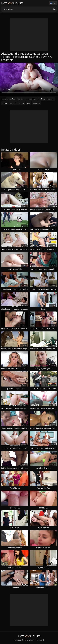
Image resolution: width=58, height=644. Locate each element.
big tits (21, 99)
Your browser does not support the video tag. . (29, 79)
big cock (13, 103)
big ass (51, 99)
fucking (42, 99)
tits (29, 103)
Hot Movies (12, 3)
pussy (22, 103)
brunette (11, 99)
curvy (5, 103)
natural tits (31, 99)
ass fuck (36, 103)
